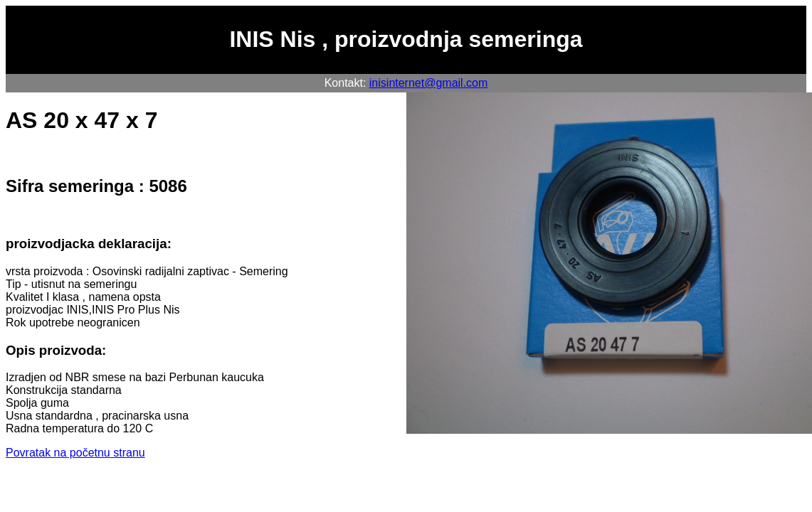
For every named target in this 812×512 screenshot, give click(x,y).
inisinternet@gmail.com (429, 83)
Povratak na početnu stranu (75, 453)
